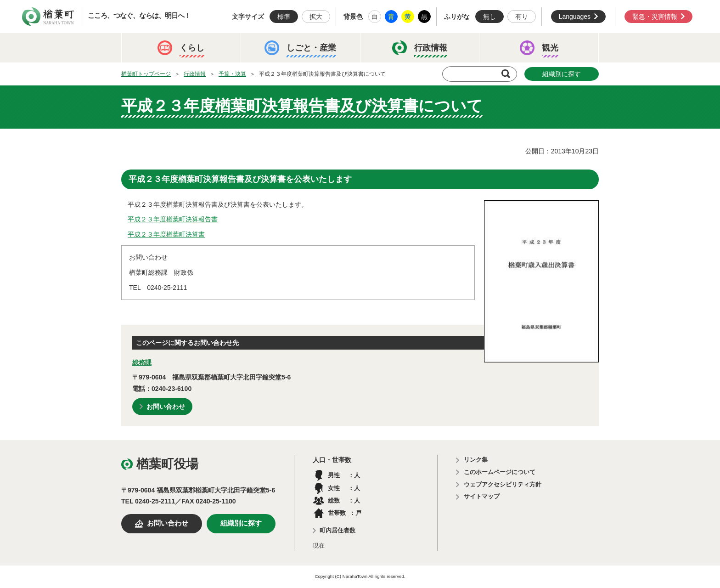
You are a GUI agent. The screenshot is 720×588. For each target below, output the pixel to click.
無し (489, 17)
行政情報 (195, 74)
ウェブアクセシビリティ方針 (503, 484)
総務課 (142, 362)
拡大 (316, 17)
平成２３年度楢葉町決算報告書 (173, 219)
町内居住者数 (337, 530)
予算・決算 (232, 74)
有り (522, 17)
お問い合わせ (166, 407)
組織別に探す (562, 74)
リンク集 (476, 460)
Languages (575, 17)
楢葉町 (48, 17)
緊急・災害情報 (655, 17)
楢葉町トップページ (146, 74)
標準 (284, 17)
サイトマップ (482, 496)
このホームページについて (500, 472)
